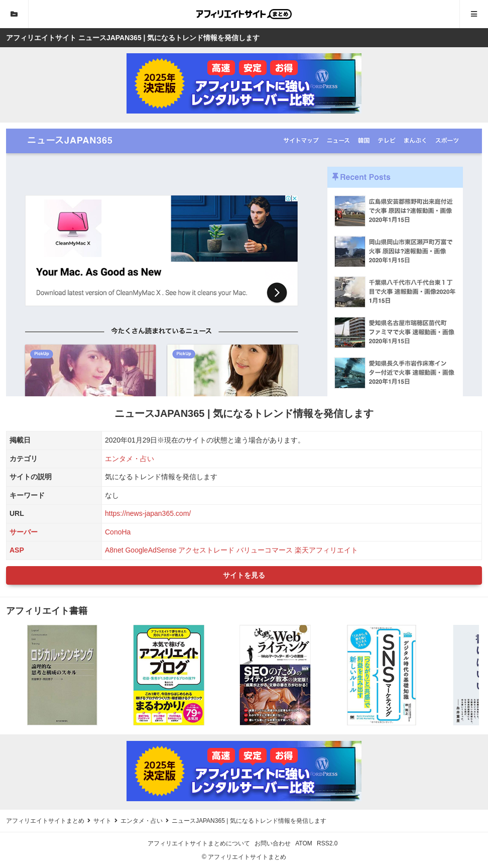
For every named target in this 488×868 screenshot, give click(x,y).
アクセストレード (206, 550)
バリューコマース (265, 550)
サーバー (24, 532)
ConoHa (118, 532)
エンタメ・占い (130, 459)
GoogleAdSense (151, 550)
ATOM (304, 843)
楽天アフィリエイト (326, 550)
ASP (17, 550)
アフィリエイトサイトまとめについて (199, 843)
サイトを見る (244, 575)
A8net (114, 550)
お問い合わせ (273, 843)
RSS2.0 (327, 843)
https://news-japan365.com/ (148, 513)
